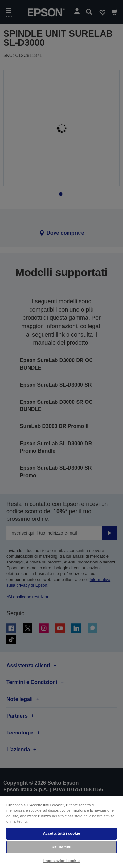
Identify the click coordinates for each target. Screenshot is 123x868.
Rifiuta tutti (62, 847)
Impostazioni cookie (62, 861)
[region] (62, 832)
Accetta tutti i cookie (62, 833)
